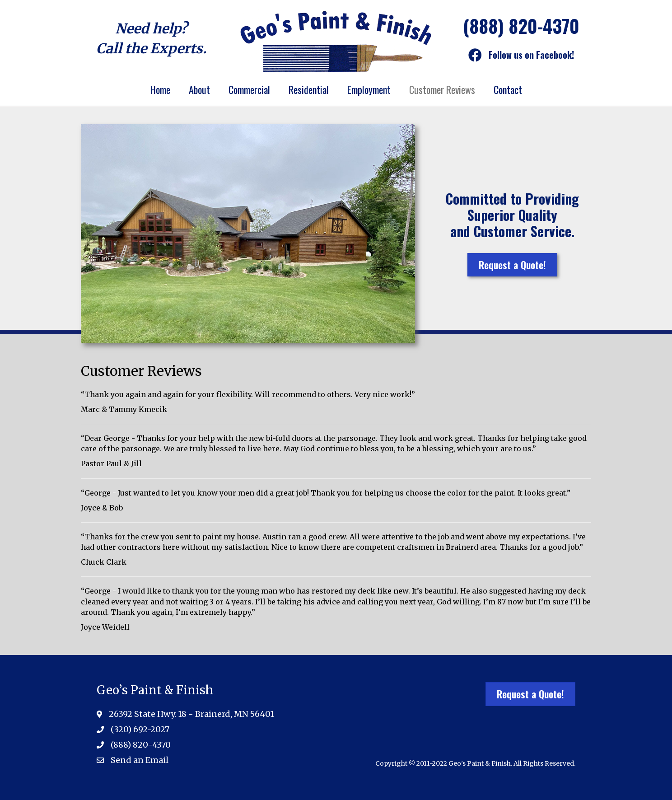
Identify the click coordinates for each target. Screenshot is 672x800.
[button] (512, 265)
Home (160, 89)
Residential (309, 89)
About (199, 89)
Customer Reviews (442, 89)
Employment (369, 89)
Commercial (249, 89)
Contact (508, 89)
